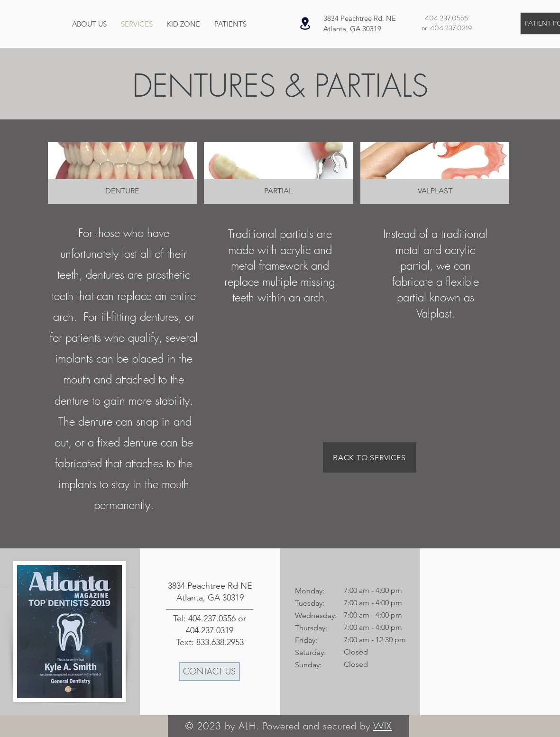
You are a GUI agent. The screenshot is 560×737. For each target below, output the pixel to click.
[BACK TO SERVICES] (370, 457)
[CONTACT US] (209, 672)
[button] (123, 173)
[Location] (305, 23)
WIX (382, 726)
